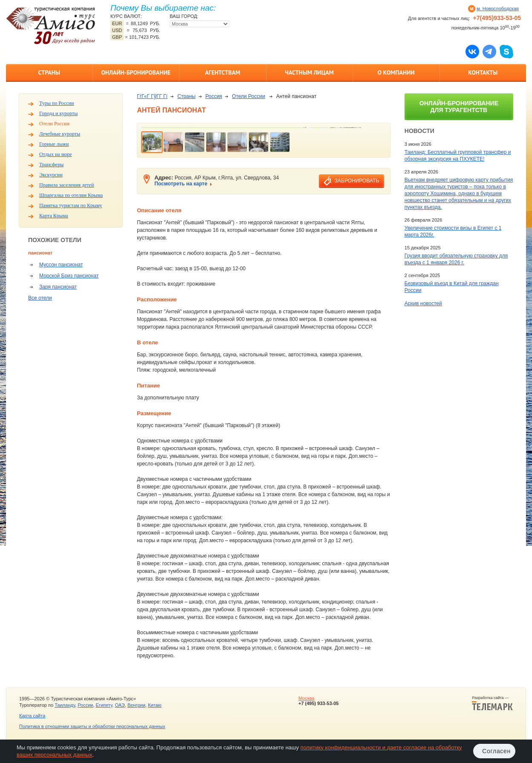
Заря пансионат (58, 287)
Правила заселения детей (66, 185)
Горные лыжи (54, 144)
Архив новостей (423, 303)
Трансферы (51, 165)
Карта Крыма (54, 216)
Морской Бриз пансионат (69, 276)
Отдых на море (56, 154)
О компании (396, 72)
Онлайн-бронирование (136, 72)
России (85, 705)
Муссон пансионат (61, 265)
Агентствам (223, 72)
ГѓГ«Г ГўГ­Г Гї (152, 96)
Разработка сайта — (492, 703)
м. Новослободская (498, 9)
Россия (214, 96)
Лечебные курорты (60, 134)
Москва (306, 698)
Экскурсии (51, 175)
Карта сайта (32, 716)
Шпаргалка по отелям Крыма (71, 195)
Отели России (54, 124)
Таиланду (65, 705)
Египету (104, 705)
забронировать (357, 181)
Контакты (483, 72)
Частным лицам (309, 72)
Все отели (40, 298)
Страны (49, 72)
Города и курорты (58, 113)
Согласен (496, 751)
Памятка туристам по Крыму (71, 205)
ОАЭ (120, 705)
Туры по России (56, 103)
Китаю (155, 705)
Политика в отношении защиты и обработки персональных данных (92, 726)
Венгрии (136, 705)
